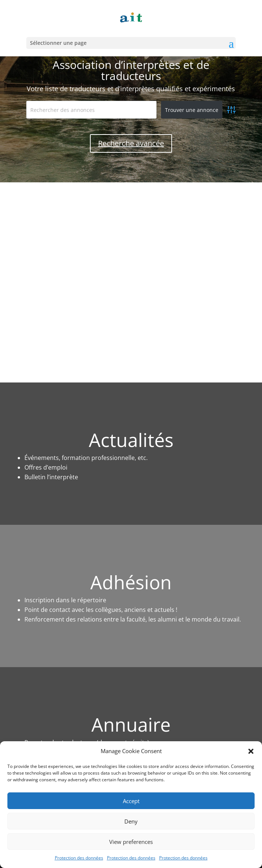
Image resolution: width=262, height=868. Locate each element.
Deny (131, 821)
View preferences (131, 842)
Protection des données (79, 858)
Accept (131, 801)
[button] (251, 751)
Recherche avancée (131, 143)
